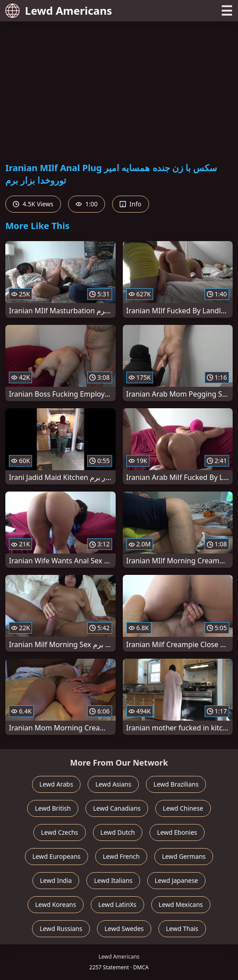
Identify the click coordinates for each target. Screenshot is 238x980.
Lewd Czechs (60, 832)
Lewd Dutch (118, 832)
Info (130, 204)
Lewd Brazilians (176, 784)
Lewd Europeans (56, 856)
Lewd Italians (113, 880)
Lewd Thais (182, 929)
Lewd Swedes (124, 929)
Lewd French (121, 856)
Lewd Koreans (56, 904)
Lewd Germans (184, 856)
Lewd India (56, 880)
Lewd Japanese (177, 880)
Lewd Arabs (56, 784)
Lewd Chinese (183, 808)
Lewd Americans (59, 10)
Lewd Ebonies (177, 832)
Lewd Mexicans (181, 904)
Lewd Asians (113, 784)
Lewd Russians (61, 929)
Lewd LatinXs (117, 904)
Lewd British (53, 808)
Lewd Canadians (117, 808)
